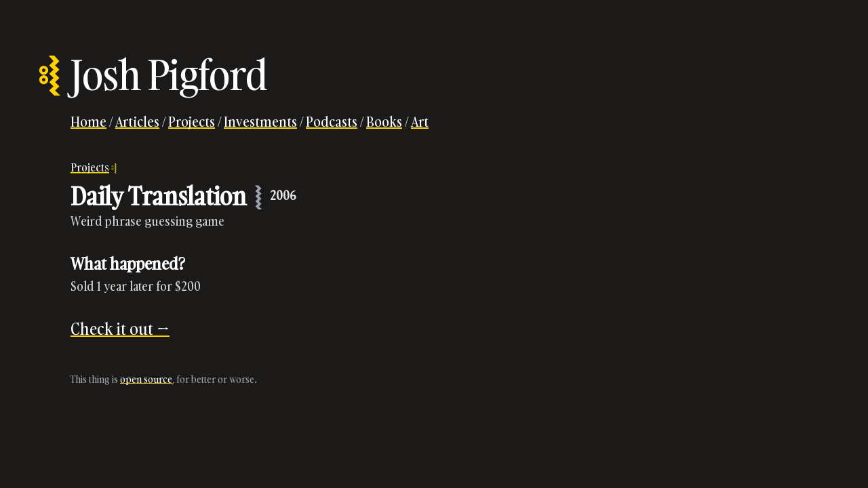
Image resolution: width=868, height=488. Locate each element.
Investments (260, 121)
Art (420, 121)
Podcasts (332, 121)
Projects (192, 121)
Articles (137, 121)
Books (384, 121)
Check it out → (120, 328)
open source (146, 379)
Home (88, 121)
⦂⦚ (49, 75)
